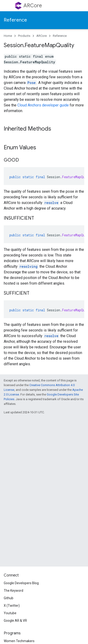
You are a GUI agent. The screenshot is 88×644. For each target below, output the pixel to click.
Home (8, 36)
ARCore (33, 6)
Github (9, 598)
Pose (32, 83)
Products (24, 36)
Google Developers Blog (21, 583)
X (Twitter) (12, 606)
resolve (51, 203)
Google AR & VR (15, 621)
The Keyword (13, 591)
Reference (15, 20)
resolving (29, 266)
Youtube (10, 613)
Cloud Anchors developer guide (43, 105)
